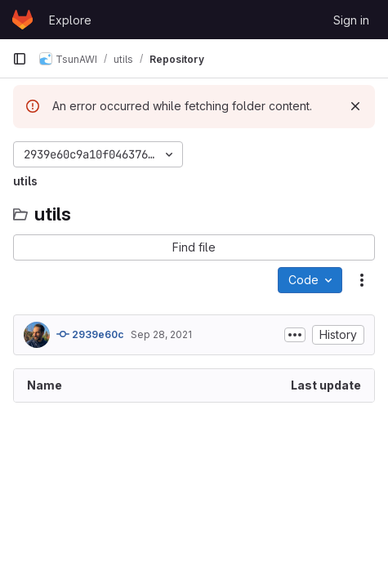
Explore (70, 20)
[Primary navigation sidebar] (20, 59)
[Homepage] (22, 20)
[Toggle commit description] (295, 335)
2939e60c (90, 334)
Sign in (351, 20)
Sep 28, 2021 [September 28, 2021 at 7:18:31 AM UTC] (161, 334)
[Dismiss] (355, 106)
